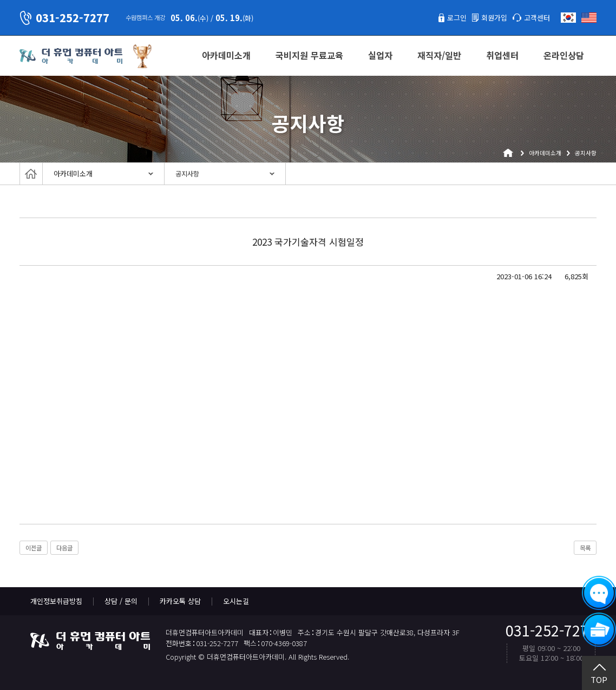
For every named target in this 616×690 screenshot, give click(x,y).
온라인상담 (564, 55)
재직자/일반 (439, 55)
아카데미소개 (226, 55)
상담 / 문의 (121, 601)
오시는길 (236, 601)
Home (31, 174)
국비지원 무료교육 (309, 55)
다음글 (64, 548)
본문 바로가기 (0, 0)
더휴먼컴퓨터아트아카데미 (71, 56)
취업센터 (502, 55)
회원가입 (494, 18)
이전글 (34, 548)
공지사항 (187, 174)
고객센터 (537, 18)
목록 (585, 548)
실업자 (380, 55)
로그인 (457, 18)
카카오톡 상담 (180, 601)
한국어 (568, 18)
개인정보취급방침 (56, 601)
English (589, 18)
